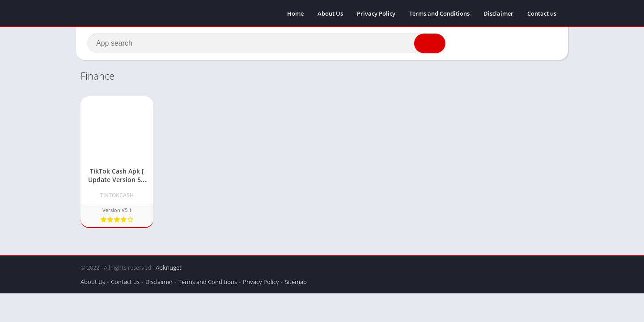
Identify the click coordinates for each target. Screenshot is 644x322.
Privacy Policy (376, 13)
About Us (330, 13)
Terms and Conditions (439, 13)
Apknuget (169, 267)
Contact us (542, 13)
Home (295, 13)
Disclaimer (498, 13)
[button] (430, 43)
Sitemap (296, 282)
